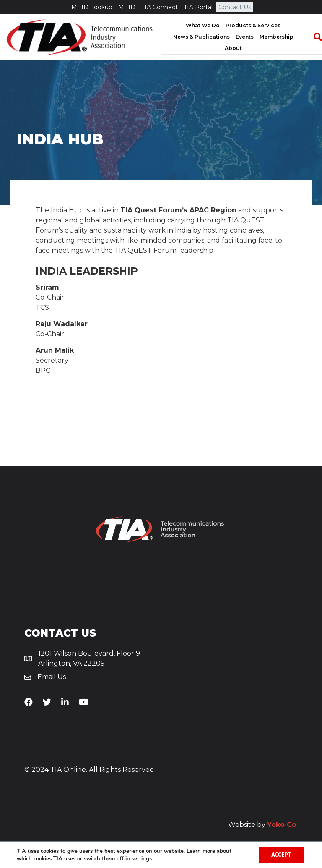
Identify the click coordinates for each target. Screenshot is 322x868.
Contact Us (235, 7)
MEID (127, 7)
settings (142, 859)
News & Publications (201, 37)
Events (245, 37)
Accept (281, 855)
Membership (277, 37)
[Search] (314, 37)
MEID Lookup (92, 7)
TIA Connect (160, 7)
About (233, 48)
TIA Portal (198, 7)
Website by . (263, 825)
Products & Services (253, 25)
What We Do (203, 25)
